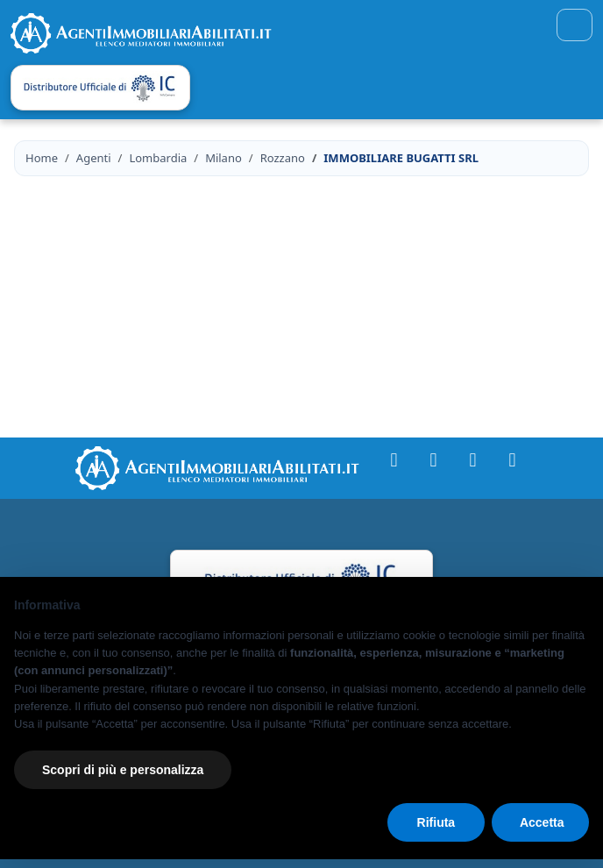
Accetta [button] (542, 822)
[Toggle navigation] (575, 25)
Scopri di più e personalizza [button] (123, 770)
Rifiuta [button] (436, 822)
